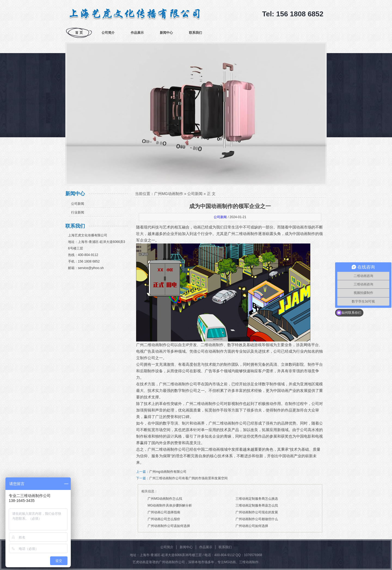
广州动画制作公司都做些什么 (257, 519)
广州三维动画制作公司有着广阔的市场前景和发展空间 (188, 478)
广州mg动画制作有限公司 (168, 472)
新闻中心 (166, 33)
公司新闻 (78, 204)
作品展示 (137, 33)
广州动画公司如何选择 (252, 526)
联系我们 (195, 33)
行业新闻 (78, 212)
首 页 (79, 33)
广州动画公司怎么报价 (164, 519)
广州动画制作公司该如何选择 (169, 526)
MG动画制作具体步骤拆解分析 (170, 505)
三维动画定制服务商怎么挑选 (257, 499)
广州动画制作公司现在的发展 (257, 512)
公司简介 (108, 33)
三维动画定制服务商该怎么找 (257, 505)
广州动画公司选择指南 (164, 512)
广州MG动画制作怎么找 (165, 499)
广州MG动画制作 (169, 194)
